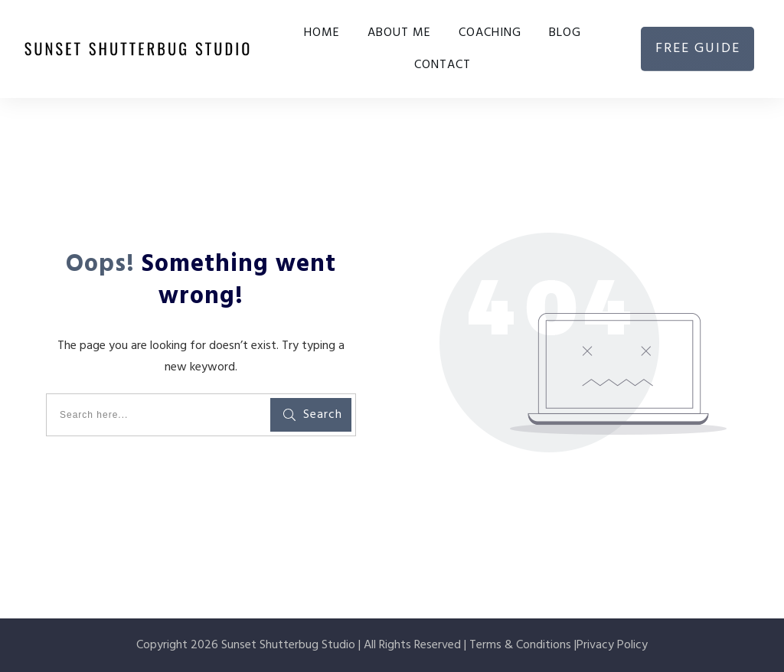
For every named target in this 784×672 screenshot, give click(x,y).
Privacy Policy (612, 645)
